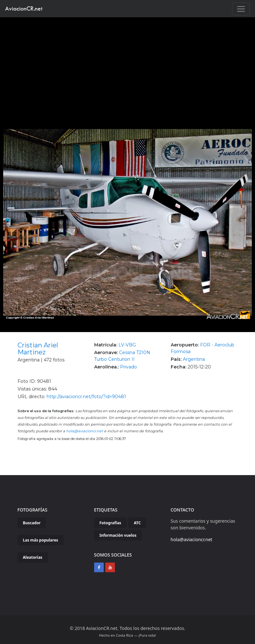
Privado (128, 367)
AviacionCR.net (24, 8)
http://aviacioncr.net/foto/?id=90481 (86, 397)
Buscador (32, 523)
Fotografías (110, 523)
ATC (137, 523)
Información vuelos (118, 535)
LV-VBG (127, 345)
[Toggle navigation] (241, 9)
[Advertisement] (128, 65)
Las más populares (41, 540)
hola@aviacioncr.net (85, 431)
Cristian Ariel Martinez (38, 349)
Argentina (194, 359)
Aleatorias (33, 557)
